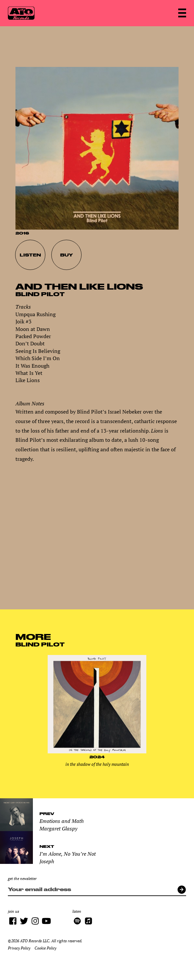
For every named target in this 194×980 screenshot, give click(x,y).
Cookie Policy (45, 948)
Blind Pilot (40, 294)
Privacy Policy (19, 948)
